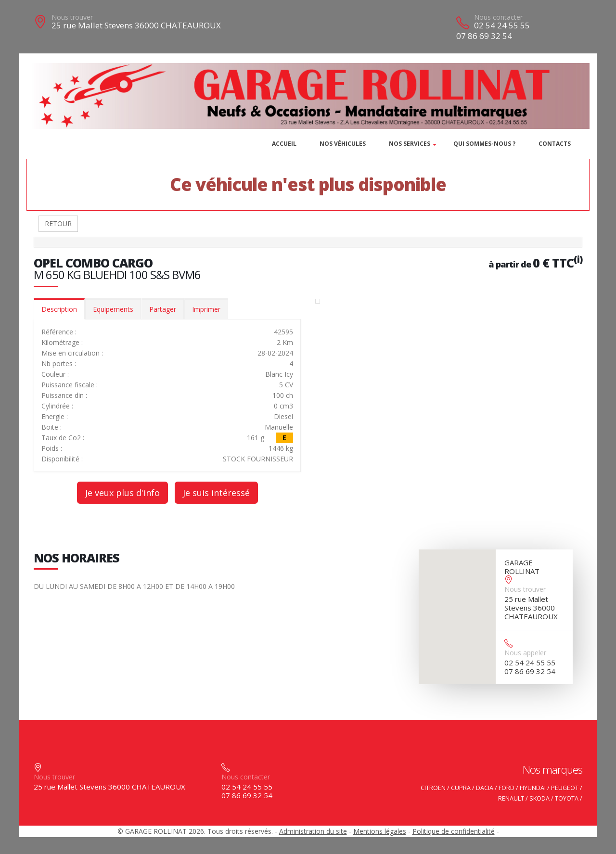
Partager (163, 309)
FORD (507, 788)
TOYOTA (567, 798)
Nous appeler (525, 653)
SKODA (539, 798)
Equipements (113, 309)
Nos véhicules (343, 144)
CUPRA (461, 788)
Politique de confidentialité (454, 831)
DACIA (485, 788)
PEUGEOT (565, 788)
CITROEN (433, 788)
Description (59, 309)
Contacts (555, 144)
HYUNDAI (533, 788)
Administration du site (313, 831)
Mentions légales (380, 831)
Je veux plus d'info (122, 493)
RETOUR (58, 223)
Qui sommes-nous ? (484, 144)
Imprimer (206, 309)
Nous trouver (72, 17)
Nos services (410, 144)
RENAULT (511, 798)
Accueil (284, 144)
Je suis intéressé (216, 493)
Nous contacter (498, 17)
